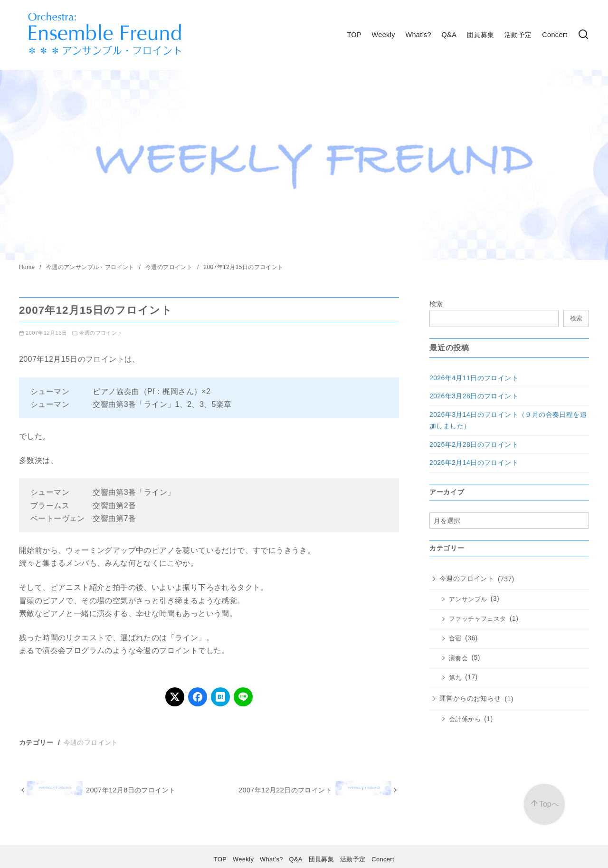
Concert (555, 35)
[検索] (583, 35)
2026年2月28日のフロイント (474, 444)
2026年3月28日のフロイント (474, 396)
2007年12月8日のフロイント (131, 790)
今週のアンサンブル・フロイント (91, 267)
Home (28, 267)
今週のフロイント (170, 267)
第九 (455, 678)
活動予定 (518, 35)
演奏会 (458, 658)
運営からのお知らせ (470, 698)
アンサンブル (468, 599)
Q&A (449, 35)
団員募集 (481, 35)
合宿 (455, 638)
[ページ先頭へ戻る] (544, 804)
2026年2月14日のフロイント (474, 463)
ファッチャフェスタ (478, 619)
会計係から (465, 719)
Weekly (384, 35)
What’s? (418, 35)
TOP (354, 35)
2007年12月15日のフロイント (243, 267)
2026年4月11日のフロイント (474, 378)
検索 (436, 304)
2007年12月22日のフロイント (285, 790)
